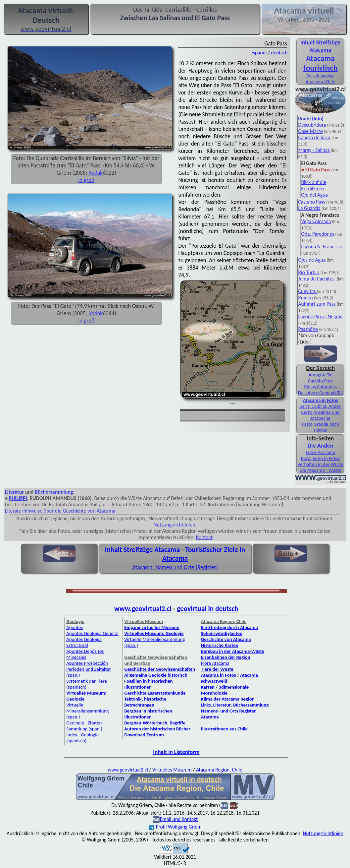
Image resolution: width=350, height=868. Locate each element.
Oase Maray (310, 131)
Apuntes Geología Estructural (84, 642)
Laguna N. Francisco (322, 247)
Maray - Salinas (314, 150)
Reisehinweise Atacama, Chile (321, 79)
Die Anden (321, 446)
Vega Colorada (316, 221)
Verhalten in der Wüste (320, 464)
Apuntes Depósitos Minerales (85, 654)
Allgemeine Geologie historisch (156, 675)
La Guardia (309, 208)
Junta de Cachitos (316, 279)
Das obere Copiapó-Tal (320, 393)
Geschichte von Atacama (226, 639)
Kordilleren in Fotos (320, 458)
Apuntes (75, 627)
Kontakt (204, 537)
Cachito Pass (320, 381)
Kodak (96, 173)
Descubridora (312, 125)
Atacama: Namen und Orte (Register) (175, 567)
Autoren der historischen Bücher (157, 729)
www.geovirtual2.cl (143, 609)
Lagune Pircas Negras (320, 316)
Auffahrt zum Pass (317, 304)
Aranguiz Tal (320, 375)
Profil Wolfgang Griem (175, 827)
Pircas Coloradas (320, 387)
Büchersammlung (54, 492)
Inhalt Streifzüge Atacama (321, 46)
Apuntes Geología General (92, 633)
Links (206, 705)
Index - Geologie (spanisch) (82, 738)
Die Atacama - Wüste (321, 470)
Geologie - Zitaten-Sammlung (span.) (85, 726)
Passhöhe (308, 329)
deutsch (279, 53)
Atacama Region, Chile (219, 770)
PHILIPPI (18, 498)
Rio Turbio (309, 272)
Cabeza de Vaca (314, 137)
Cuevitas (307, 291)
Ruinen (305, 298)
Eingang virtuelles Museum (152, 627)
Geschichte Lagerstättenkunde (155, 693)
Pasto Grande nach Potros (320, 427)
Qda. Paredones (318, 234)
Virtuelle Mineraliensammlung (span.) (87, 711)
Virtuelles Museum (172, 770)
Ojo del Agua (314, 195)
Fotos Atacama (320, 452)
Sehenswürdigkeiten (222, 633)
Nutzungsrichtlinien (174, 525)
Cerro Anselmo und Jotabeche (321, 415)
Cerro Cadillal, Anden (320, 406)
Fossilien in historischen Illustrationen (148, 684)
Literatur (14, 492)
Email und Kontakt (179, 819)
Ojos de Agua (312, 260)
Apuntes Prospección (87, 663)
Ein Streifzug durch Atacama (229, 627)
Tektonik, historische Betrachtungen (145, 702)
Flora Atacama (215, 663)
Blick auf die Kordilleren (314, 185)
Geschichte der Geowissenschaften (160, 669)
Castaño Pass (311, 202)
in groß (86, 180)
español (258, 53)
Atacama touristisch (321, 63)
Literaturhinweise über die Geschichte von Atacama (60, 511)
